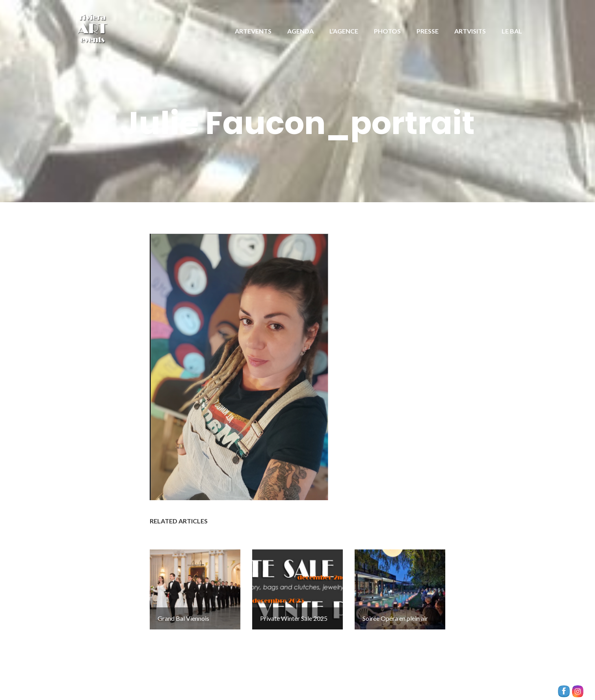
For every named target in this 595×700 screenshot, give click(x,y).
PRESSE (428, 31)
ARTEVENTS (253, 31)
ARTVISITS (470, 31)
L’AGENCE (344, 31)
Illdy (215, 685)
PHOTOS (387, 31)
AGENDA (300, 31)
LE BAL (512, 31)
